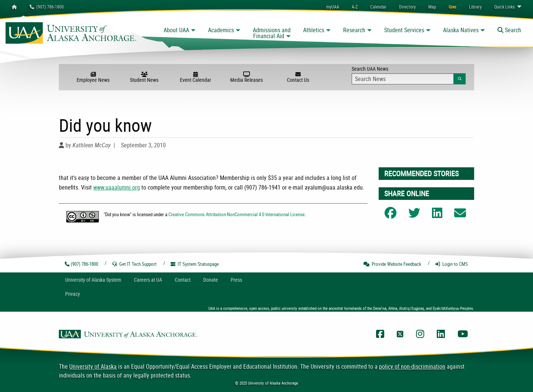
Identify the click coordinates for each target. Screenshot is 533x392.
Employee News (93, 77)
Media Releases (247, 77)
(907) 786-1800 (47, 7)
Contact (183, 280)
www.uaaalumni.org (117, 187)
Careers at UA (148, 280)
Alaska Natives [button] (461, 30)
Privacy (73, 294)
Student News (144, 77)
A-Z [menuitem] (355, 7)
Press (236, 280)
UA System (93, 280)
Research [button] (354, 30)
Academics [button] (221, 30)
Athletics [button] (314, 30)
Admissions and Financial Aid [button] (272, 33)
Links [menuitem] (504, 7)
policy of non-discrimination (412, 366)
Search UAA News (408, 75)
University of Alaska (93, 366)
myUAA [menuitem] (333, 7)
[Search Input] (403, 79)
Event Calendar (195, 77)
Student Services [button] (404, 30)
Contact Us (298, 77)
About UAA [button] (176, 30)
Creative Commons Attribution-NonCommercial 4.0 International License (237, 214)
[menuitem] (378, 7)
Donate (211, 280)
